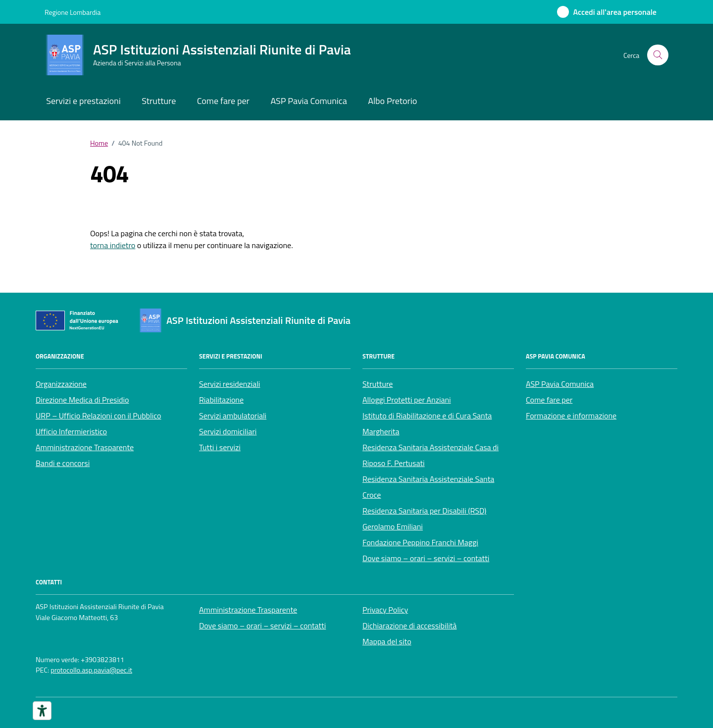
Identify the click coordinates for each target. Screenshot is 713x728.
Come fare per (223, 101)
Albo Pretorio (392, 101)
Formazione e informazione (571, 416)
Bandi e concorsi (63, 463)
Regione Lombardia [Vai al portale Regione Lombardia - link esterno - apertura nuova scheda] (73, 12)
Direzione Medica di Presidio (82, 400)
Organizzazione (61, 384)
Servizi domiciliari (228, 431)
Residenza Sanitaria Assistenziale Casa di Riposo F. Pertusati (431, 455)
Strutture (159, 101)
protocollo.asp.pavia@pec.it (91, 670)
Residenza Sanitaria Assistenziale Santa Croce (428, 487)
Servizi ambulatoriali (233, 416)
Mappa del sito (387, 641)
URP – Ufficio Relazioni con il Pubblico (99, 416)
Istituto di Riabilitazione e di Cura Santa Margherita (427, 423)
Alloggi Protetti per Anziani (407, 400)
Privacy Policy (385, 610)
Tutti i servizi (220, 447)
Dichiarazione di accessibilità (409, 625)
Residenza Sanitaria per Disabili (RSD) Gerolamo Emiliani (424, 519)
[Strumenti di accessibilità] (42, 711)
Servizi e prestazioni (83, 101)
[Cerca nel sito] (658, 55)
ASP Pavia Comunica (308, 101)
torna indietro (113, 245)
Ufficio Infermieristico (71, 431)
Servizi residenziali (229, 384)
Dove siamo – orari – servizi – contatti (426, 558)
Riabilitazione (221, 400)
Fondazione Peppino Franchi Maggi (420, 542)
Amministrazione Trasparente (85, 447)
